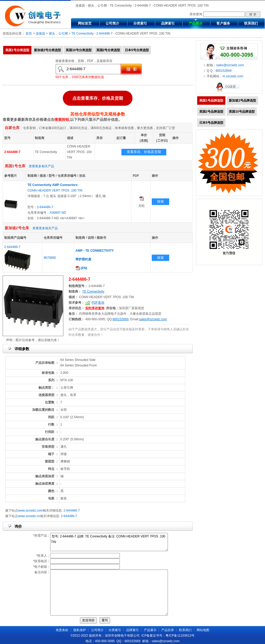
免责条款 (62, 630)
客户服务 (223, 23)
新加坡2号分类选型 (48, 50)
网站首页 (85, 23)
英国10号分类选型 (79, 50)
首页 (29, 34)
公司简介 (112, 23)
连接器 (40, 34)
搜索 (160, 201)
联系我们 (251, 23)
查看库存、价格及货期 (144, 152)
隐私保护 (80, 630)
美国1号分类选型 (17, 50)
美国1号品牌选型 (211, 101)
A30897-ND (58, 213)
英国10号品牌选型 (242, 112)
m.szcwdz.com (233, 76)
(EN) (81, 268)
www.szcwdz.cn (29, 516)
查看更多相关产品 (41, 166)
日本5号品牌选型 (211, 123)
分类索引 (140, 23)
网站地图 (203, 630)
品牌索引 (168, 23)
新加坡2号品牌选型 (242, 101)
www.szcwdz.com (30, 511)
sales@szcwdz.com (153, 319)
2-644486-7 (104, 34)
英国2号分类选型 (108, 50)
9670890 (50, 258)
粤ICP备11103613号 (180, 636)
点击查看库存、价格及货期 (98, 98)
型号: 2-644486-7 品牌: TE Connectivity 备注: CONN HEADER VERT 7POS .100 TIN (109, 542)
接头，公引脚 (58, 34)
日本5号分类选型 (137, 50)
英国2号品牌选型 (211, 112)
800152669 (121, 319)
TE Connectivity (82, 34)
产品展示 (196, 23)
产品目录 (168, 630)
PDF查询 (98, 303)
